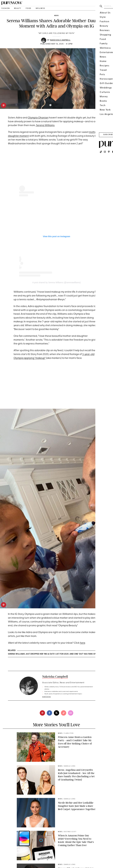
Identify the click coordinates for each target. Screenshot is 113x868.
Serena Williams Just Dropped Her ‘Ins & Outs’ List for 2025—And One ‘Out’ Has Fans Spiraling (56, 654)
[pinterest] (4, 105)
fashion (6, 8)
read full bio (47, 697)
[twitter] (56, 713)
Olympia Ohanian (38, 118)
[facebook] (49, 713)
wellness (40, 8)
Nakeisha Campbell (60, 40)
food (28, 8)
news (56, 16)
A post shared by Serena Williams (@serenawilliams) (57, 282)
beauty (18, 8)
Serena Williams (45, 125)
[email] (71, 713)
